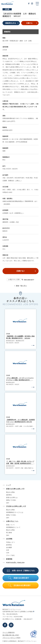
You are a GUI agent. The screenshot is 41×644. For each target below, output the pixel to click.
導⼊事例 (9, 533)
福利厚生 (9, 495)
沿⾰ (8, 550)
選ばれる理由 (10, 492)
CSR (8, 553)
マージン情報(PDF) (9, 632)
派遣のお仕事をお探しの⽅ (15, 489)
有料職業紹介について (13, 527)
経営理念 (9, 545)
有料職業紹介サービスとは (15, 512)
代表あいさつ (10, 542)
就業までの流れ (11, 500)
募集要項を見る (11, 23)
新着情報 (9, 559)
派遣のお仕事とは (12, 498)
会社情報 (9, 539)
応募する (29, 23)
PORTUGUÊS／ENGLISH (15, 563)
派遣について (10, 525)
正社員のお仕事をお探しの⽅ (16, 506)
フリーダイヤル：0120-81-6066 (13, 617)
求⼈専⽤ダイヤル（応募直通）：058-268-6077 (17, 619)
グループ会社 (10, 555)
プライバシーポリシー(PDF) (11, 638)
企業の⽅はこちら (12, 521)
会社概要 (9, 548)
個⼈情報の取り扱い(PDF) (11, 635)
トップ (8, 485)
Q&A (8, 503)
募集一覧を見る (20, 286)
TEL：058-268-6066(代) (10, 614)
